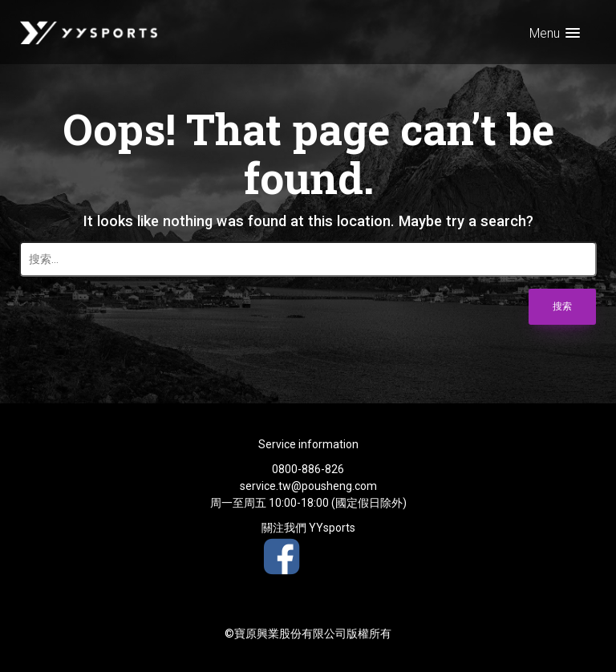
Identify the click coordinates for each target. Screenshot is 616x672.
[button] (555, 33)
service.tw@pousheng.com (308, 486)
